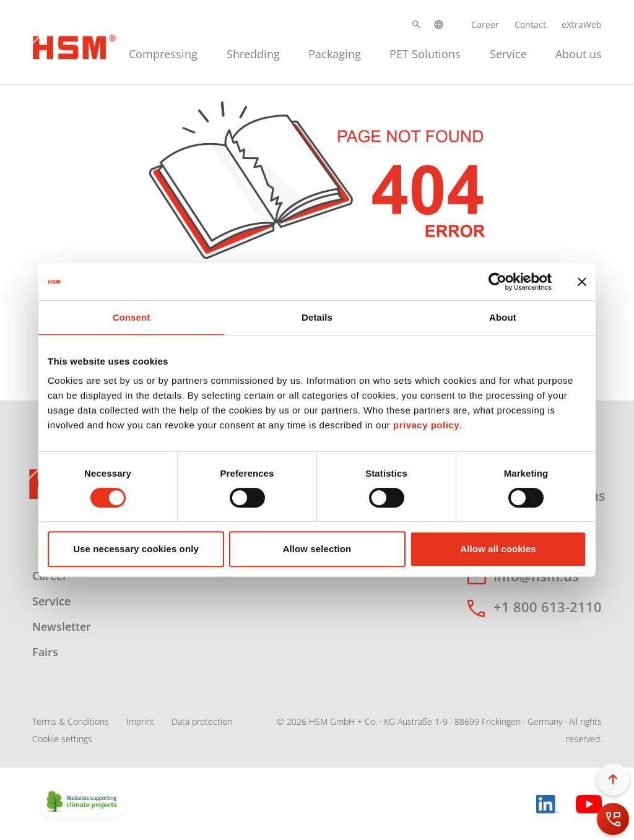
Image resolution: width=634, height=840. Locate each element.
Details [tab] (317, 317)
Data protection (202, 721)
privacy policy (426, 425)
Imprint (140, 721)
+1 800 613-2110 (548, 607)
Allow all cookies (498, 549)
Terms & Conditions (71, 721)
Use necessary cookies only (136, 549)
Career (485, 24)
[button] (416, 24)
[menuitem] (163, 52)
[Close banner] (582, 282)
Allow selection (317, 549)
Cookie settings (62, 739)
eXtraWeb (582, 24)
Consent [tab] (132, 317)
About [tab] (503, 317)
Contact (530, 24)
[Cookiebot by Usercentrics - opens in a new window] (497, 282)
